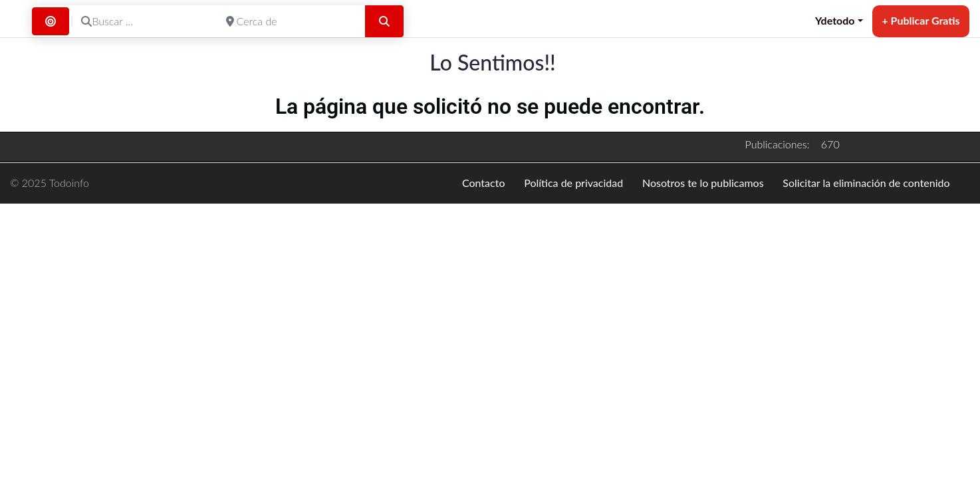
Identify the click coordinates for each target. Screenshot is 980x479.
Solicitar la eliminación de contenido (866, 183)
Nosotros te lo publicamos (703, 183)
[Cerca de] (290, 21)
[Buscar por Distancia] (51, 21)
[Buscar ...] (145, 21)
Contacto (484, 183)
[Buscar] (384, 21)
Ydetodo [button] (835, 20)
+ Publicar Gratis (920, 20)
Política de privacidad (573, 183)
